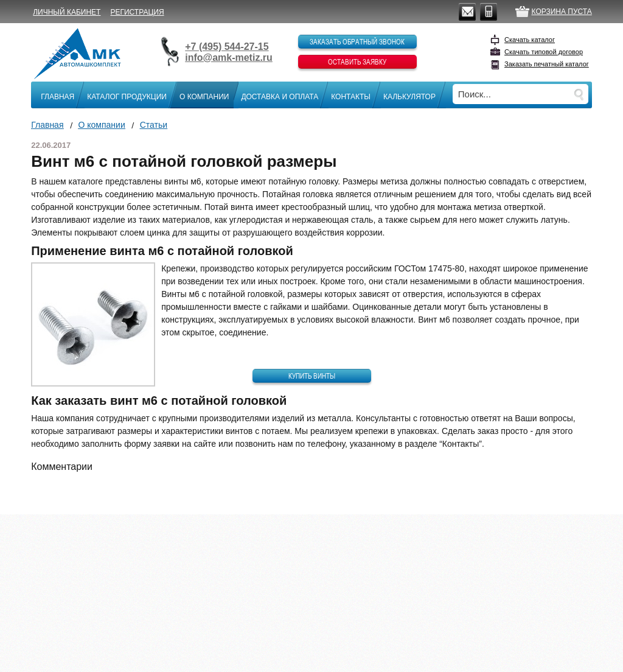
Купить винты (312, 376)
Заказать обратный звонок (357, 41)
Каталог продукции (127, 97)
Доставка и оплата (280, 97)
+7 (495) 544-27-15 (227, 47)
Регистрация (137, 12)
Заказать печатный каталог (547, 64)
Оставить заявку (357, 61)
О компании (204, 97)
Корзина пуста (562, 12)
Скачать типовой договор (544, 52)
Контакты (351, 97)
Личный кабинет (67, 12)
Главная (57, 97)
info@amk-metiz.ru (229, 58)
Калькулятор (409, 97)
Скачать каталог (530, 40)
